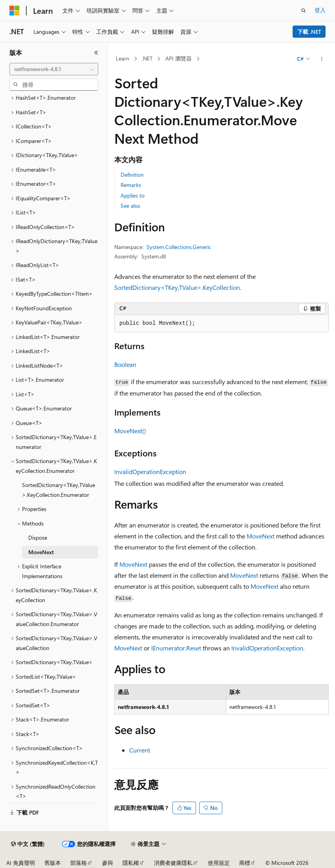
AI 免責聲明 (21, 863)
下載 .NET (309, 32)
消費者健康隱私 (173, 863)
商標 (245, 863)
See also (130, 206)
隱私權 (131, 863)
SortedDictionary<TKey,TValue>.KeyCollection (177, 287)
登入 (320, 10)
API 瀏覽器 (178, 58)
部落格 (79, 863)
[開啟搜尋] (304, 11)
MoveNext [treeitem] (41, 552)
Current (140, 750)
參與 (108, 863)
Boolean (125, 364)
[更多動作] (322, 59)
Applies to (133, 195)
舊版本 (53, 863)
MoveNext (261, 536)
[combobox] (54, 69)
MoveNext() (130, 431)
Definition (132, 175)
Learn (123, 58)
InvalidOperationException (150, 472)
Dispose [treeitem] (38, 537)
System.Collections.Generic (179, 247)
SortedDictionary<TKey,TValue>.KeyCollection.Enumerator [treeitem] (59, 490)
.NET (147, 58)
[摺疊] (96, 53)
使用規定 (219, 863)
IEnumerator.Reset (176, 648)
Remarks (131, 185)
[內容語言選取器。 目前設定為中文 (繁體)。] (28, 844)
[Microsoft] (15, 11)
